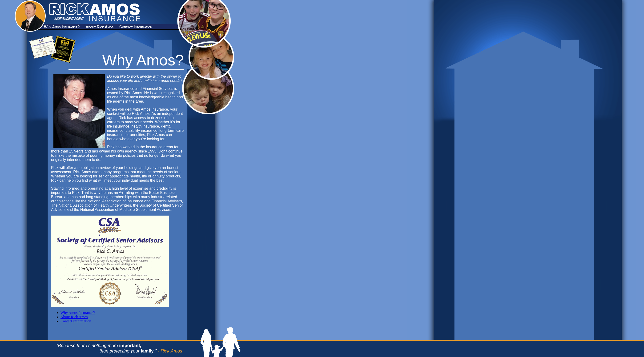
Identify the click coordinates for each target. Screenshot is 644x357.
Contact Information (136, 27)
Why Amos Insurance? (62, 27)
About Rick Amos (100, 27)
